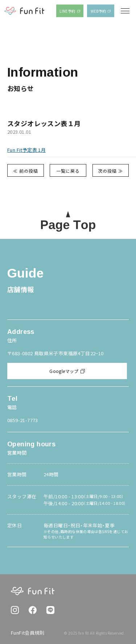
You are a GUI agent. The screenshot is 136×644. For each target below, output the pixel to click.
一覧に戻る (68, 171)
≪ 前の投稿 (26, 171)
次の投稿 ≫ (110, 171)
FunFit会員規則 (28, 633)
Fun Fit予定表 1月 (26, 150)
